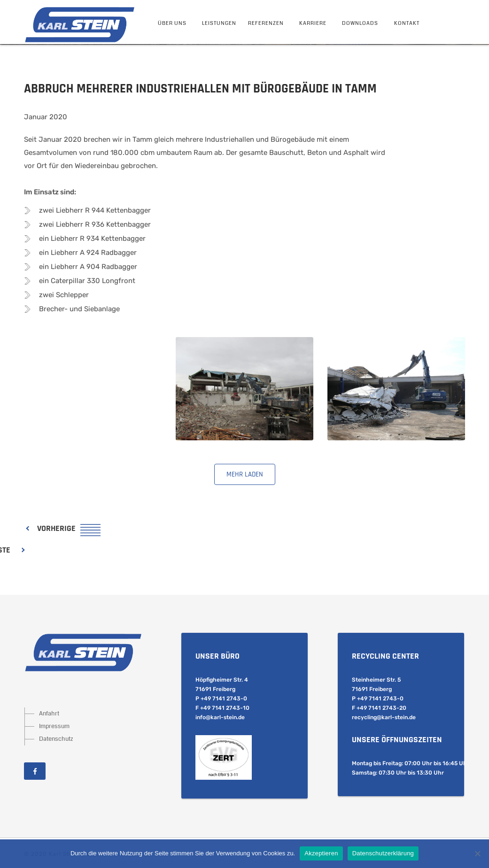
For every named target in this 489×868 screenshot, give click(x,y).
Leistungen (219, 23)
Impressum (54, 726)
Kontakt (407, 23)
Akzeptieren (321, 853)
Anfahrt (49, 714)
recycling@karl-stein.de (384, 717)
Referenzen (266, 23)
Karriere (313, 23)
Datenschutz (56, 739)
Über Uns (172, 23)
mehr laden (245, 474)
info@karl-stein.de (220, 717)
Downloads (360, 23)
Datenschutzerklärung (383, 853)
